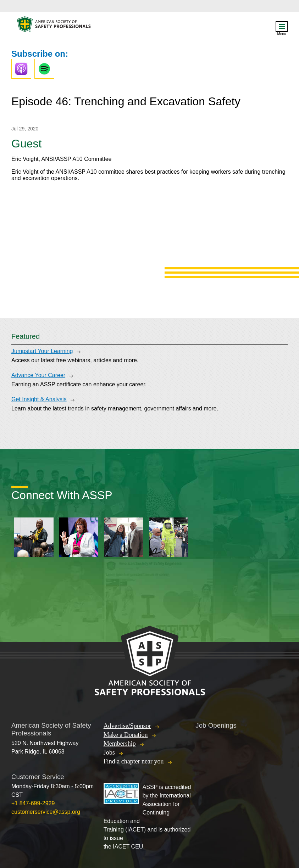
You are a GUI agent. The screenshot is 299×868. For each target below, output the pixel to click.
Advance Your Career (38, 375)
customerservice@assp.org (46, 812)
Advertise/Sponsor (127, 726)
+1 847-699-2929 (33, 803)
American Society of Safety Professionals (54, 26)
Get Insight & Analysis (39, 399)
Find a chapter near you (134, 761)
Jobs (109, 752)
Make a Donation (126, 735)
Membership (120, 744)
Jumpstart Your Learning (42, 351)
